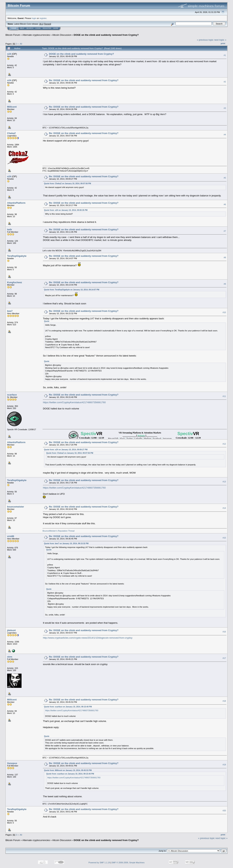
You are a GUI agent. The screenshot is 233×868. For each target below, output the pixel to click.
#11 (224, 396)
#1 (225, 55)
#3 (225, 108)
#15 (224, 538)
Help (22, 28)
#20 (224, 811)
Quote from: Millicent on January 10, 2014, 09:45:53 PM (68, 770)
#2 (225, 82)
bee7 (10, 311)
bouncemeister (16, 507)
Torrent (47, 24)
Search (30, 28)
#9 (225, 284)
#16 (224, 632)
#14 (224, 508)
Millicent (12, 107)
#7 (225, 231)
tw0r (10, 229)
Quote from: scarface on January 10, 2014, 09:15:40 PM (68, 707)
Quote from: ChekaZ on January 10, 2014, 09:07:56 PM (67, 184)
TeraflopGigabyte (17, 256)
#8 (225, 257)
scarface (12, 395)
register (43, 18)
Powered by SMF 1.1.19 (99, 863)
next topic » (220, 40)
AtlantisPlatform (16, 203)
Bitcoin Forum (13, 35)
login (34, 18)
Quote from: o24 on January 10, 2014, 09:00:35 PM (66, 210)
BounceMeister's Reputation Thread (58, 531)
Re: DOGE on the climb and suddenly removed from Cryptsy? (84, 80)
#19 (224, 765)
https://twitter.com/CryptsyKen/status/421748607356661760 (74, 402)
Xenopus (12, 763)
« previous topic (205, 40)
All (21, 44)
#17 (224, 658)
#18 (224, 701)
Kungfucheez (15, 282)
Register (47, 28)
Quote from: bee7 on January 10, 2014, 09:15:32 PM (66, 544)
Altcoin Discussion (62, 35)
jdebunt (11, 630)
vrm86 (11, 536)
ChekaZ (11, 133)
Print (223, 43)
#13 (224, 482)
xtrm (10, 657)
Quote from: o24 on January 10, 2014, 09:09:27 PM (66, 450)
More (56, 28)
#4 (225, 135)
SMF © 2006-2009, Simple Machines (128, 863)
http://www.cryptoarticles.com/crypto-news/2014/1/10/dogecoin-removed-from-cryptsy (88, 638)
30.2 (41, 24)
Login (38, 28)
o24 (9, 54)
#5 (225, 178)
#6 (225, 204)
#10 (224, 312)
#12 (224, 444)
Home (14, 28)
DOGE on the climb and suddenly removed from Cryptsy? (106, 35)
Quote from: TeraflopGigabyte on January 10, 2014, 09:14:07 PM (72, 290)
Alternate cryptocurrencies (36, 35)
